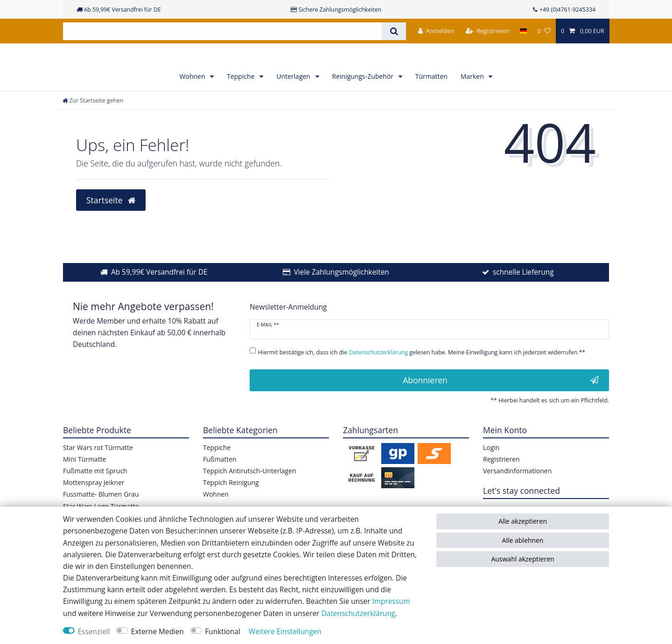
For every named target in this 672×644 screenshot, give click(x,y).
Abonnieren (501, 401)
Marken (473, 97)
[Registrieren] (488, 31)
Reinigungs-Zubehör (364, 97)
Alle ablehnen (523, 540)
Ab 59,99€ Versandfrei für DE (159, 293)
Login (491, 468)
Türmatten (431, 97)
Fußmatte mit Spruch (95, 492)
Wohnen (193, 97)
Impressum (391, 601)
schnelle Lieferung (523, 293)
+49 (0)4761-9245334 (567, 10)
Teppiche (241, 97)
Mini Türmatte (84, 480)
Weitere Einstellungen (285, 632)
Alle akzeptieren (523, 521)
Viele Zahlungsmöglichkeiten (342, 293)
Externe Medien (157, 632)
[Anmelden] (436, 31)
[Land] (523, 31)
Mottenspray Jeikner (94, 503)
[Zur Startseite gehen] (93, 121)
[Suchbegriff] (222, 31)
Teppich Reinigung (231, 503)
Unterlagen (294, 97)
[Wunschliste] (544, 31)
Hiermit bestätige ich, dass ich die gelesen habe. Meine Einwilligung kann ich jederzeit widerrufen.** (422, 373)
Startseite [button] (111, 221)
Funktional (222, 632)
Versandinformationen (517, 492)
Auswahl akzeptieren (522, 559)
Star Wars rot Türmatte (98, 468)
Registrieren (501, 480)
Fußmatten (220, 480)
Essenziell (94, 632)
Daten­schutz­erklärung (359, 613)
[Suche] (394, 31)
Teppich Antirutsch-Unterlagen (250, 492)
